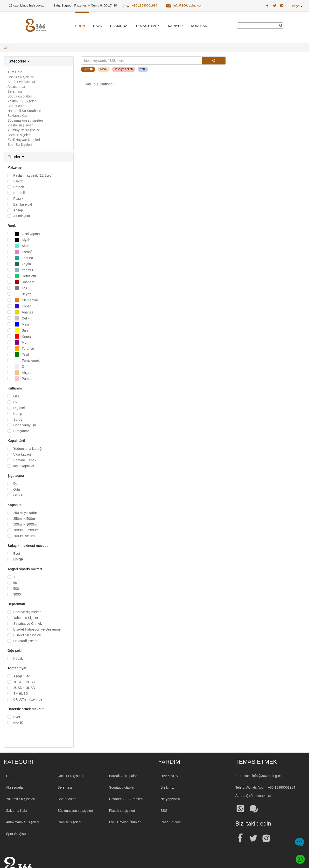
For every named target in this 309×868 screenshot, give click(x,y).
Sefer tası (15, 91)
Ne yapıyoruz (170, 799)
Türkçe (296, 6)
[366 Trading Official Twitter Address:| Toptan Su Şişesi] (275, 6)
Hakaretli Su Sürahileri (24, 111)
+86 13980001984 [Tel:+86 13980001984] (282, 787)
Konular (199, 26)
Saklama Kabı (18, 116)
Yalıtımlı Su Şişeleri (22, 101)
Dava (98, 26)
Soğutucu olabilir (20, 96)
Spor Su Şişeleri (20, 145)
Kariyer (175, 26)
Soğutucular (17, 106)
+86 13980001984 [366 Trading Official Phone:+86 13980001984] (144, 5)
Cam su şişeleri (19, 135)
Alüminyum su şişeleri (24, 130)
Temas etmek (147, 26)
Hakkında (119, 26)
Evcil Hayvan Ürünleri (24, 140)
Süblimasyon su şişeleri (25, 120)
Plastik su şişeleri (20, 125)
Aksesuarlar (16, 87)
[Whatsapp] (299, 858)
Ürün (80, 26)
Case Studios (171, 822)
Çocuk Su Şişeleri (21, 77)
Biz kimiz (167, 787)
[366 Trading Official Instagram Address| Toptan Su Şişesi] (282, 6)
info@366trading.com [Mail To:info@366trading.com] (268, 776)
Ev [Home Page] (6, 47)
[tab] (39, 61)
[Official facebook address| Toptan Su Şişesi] (240, 838)
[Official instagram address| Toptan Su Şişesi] (266, 838)
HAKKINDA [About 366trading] (169, 776)
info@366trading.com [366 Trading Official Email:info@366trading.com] (188, 5)
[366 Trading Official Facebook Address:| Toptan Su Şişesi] (267, 6)
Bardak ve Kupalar (21, 82)
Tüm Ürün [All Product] (15, 72)
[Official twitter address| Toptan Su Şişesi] (253, 838)
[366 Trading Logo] (36, 25)
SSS (164, 811)
